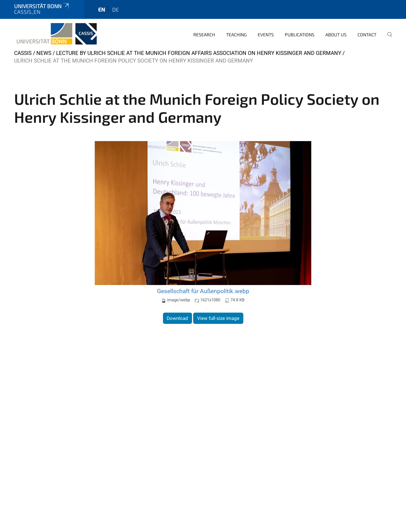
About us (336, 34)
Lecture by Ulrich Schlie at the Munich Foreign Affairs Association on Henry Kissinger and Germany (199, 53)
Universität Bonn (42, 6)
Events (266, 34)
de (116, 9)
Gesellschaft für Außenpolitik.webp (203, 291)
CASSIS (23, 53)
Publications (300, 34)
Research (204, 34)
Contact (367, 34)
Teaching (236, 34)
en (102, 9)
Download (177, 318)
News (44, 53)
